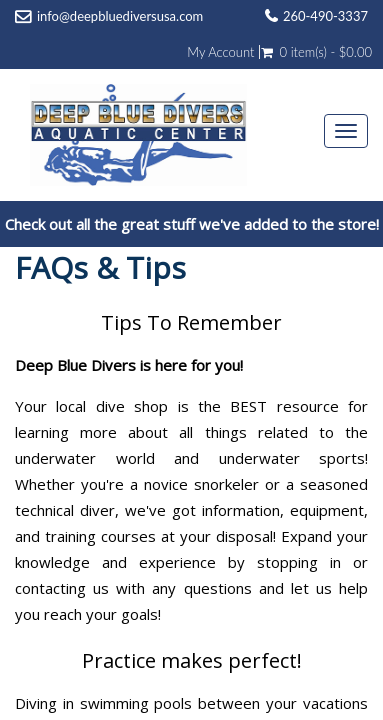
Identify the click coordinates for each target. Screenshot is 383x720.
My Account (220, 52)
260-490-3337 (325, 16)
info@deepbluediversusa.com (120, 16)
